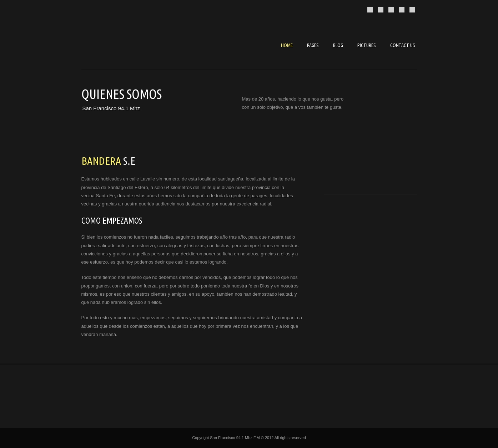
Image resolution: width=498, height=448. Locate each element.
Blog (338, 45)
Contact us (403, 45)
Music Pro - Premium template (135, 46)
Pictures (367, 45)
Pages (313, 45)
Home (287, 45)
